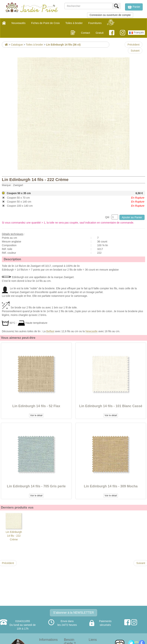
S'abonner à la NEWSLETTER (73, 613)
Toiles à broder (35, 45)
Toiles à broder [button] (74, 23)
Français (136, 33)
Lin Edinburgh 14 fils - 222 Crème (14, 527)
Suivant (135, 51)
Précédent (133, 45)
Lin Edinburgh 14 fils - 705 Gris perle (36, 486)
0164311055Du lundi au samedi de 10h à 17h (23, 625)
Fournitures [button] (95, 23)
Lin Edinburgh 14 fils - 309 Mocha (111, 486)
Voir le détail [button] (36, 415)
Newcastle (92, 331)
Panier (134, 7)
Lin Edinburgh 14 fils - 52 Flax (36, 406)
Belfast (50, 331)
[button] (134, 7)
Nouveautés (18, 23)
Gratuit (100, 33)
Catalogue (17, 45)
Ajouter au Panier (132, 217)
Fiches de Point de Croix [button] (46, 23)
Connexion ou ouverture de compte (110, 15)
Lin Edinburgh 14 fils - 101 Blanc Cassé (111, 406)
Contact (85, 33)
